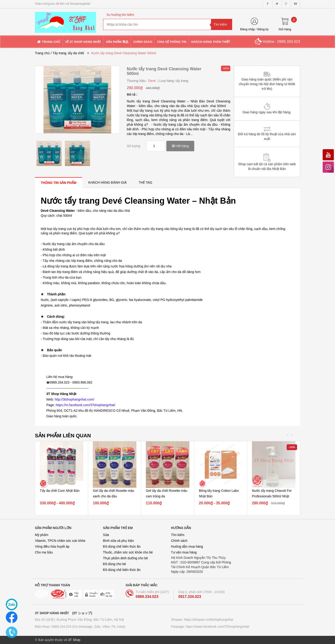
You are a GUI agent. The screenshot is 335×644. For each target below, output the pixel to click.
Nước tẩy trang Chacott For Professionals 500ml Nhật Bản (272, 496)
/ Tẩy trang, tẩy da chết (67, 53)
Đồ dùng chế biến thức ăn (122, 546)
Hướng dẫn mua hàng (187, 546)
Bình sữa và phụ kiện (119, 541)
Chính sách (179, 541)
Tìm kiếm (178, 535)
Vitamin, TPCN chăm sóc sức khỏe (60, 541)
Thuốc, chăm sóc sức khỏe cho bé (128, 552)
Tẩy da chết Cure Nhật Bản (60, 491)
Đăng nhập (247, 29)
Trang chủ (42, 53)
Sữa (106, 535)
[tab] (59, 183)
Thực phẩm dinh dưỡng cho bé (126, 558)
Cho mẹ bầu (44, 552)
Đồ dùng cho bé (115, 564)
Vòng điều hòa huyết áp (52, 546)
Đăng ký (263, 29)
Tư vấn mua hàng (184, 552)
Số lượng (134, 146)
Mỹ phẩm (42, 535)
